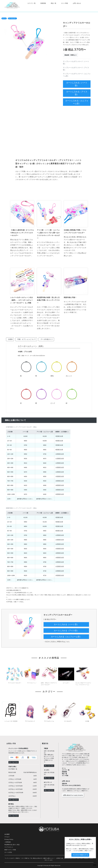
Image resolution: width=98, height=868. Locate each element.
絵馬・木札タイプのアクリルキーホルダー (49, 684)
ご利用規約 (8, 842)
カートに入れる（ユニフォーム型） (77, 102)
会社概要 (7, 834)
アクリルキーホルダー (15, 683)
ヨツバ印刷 (65, 3)
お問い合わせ (77, 3)
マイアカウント (9, 847)
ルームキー (66, 683)
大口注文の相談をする (80, 855)
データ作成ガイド (47, 339)
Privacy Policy (9, 839)
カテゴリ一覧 (31, 3)
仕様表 (10, 339)
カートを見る (8, 852)
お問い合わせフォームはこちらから (73, 795)
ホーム (4, 18)
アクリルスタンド (30, 721)
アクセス (7, 837)
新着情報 (43, 3)
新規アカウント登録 (10, 850)
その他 (87, 721)
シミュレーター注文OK (11, 721)
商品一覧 (53, 3)
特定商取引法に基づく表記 (12, 845)
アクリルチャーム (49, 721)
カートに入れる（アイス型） (77, 93)
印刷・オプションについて (27, 339)
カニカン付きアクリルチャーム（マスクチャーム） (83, 684)
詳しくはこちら (14, 762)
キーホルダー (12, 18)
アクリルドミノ (32, 683)
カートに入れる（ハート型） (77, 84)
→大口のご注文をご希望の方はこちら (57, 642)
